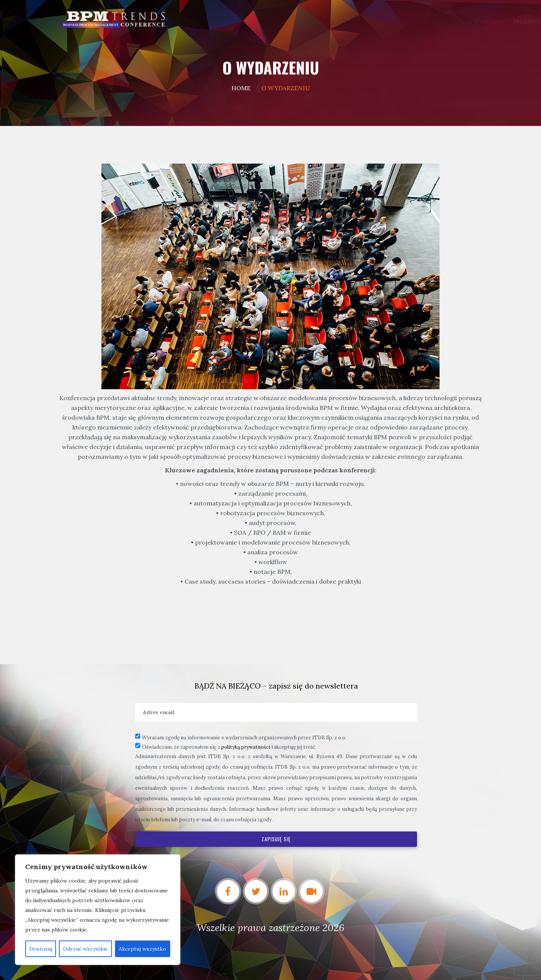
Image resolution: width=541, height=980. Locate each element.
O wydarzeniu (246, 21)
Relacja (389, 21)
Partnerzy (355, 21)
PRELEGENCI (288, 21)
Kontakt (419, 21)
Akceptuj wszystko (142, 949)
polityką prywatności (246, 747)
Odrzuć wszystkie (85, 949)
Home (241, 88)
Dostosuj (41, 949)
